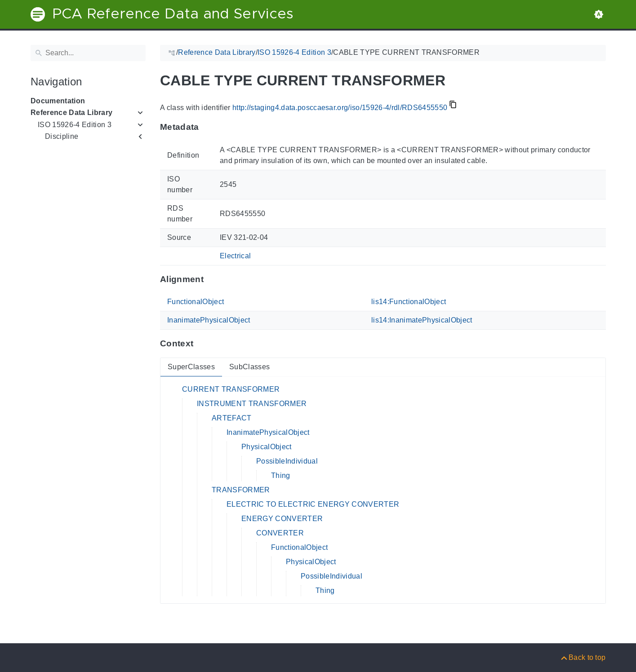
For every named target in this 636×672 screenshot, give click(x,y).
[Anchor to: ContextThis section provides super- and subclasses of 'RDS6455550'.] (202, 344)
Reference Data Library (71, 113)
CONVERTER (280, 533)
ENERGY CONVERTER (282, 519)
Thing (281, 475)
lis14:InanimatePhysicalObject (422, 320)
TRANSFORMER (241, 490)
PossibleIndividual (287, 461)
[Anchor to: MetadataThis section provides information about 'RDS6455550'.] (207, 127)
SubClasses (249, 367)
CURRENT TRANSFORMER (231, 389)
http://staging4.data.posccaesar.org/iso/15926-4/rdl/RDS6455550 (339, 108)
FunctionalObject (196, 302)
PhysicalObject (267, 447)
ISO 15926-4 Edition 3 (75, 125)
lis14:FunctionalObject (409, 302)
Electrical (235, 256)
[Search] (88, 53)
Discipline (62, 136)
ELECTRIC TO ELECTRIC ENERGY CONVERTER (313, 504)
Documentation (58, 101)
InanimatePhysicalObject (209, 320)
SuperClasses (191, 367)
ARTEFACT (232, 418)
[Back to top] (583, 657)
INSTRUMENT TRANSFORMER (252, 404)
